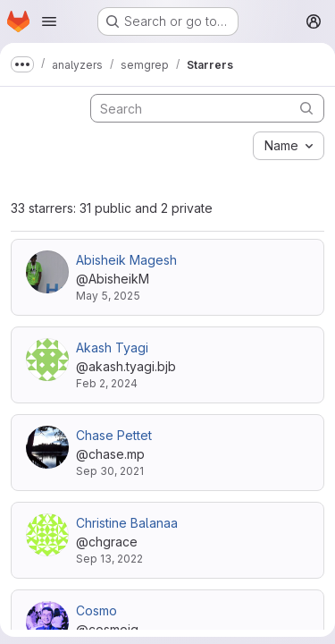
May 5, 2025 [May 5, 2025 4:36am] (108, 296)
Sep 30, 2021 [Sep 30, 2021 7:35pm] (110, 471)
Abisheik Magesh (126, 260)
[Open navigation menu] (49, 21)
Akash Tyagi (112, 347)
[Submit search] (306, 108)
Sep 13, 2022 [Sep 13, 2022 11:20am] (109, 559)
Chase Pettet (114, 435)
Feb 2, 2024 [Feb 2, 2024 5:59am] (107, 383)
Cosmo (96, 610)
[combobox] (289, 146)
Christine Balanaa (127, 523)
